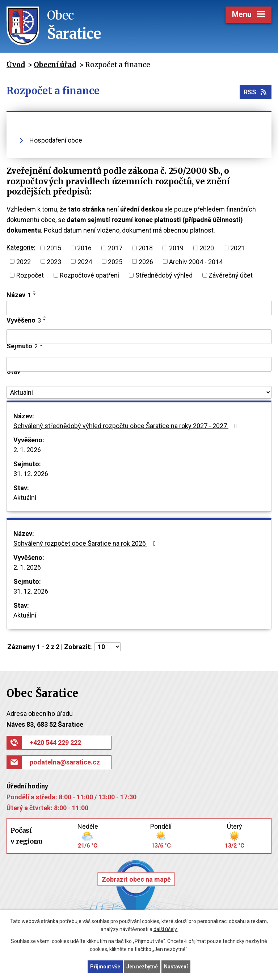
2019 (176, 248)
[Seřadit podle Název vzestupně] (35, 291)
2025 (115, 261)
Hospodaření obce (56, 140)
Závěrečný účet (231, 275)
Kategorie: (21, 247)
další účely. (166, 930)
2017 (115, 248)
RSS (256, 92)
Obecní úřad (55, 65)
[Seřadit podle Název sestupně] (35, 294)
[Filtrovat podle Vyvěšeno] (139, 337)
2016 (84, 248)
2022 (24, 261)
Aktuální (25, 498)
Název (19, 295)
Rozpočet (30, 275)
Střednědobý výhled (164, 275)
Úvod (16, 65)
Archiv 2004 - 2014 (196, 261)
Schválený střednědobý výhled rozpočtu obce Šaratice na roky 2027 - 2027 (127, 426)
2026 (146, 261)
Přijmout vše (105, 967)
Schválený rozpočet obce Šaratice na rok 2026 (86, 543)
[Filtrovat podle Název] (139, 308)
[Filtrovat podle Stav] (139, 393)
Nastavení (176, 967)
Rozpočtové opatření (89, 275)
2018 (146, 248)
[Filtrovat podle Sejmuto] (139, 364)
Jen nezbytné (142, 967)
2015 (54, 248)
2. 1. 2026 (27, 450)
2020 (207, 248)
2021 (237, 248)
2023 (54, 261)
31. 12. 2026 (31, 474)
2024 (85, 261)
